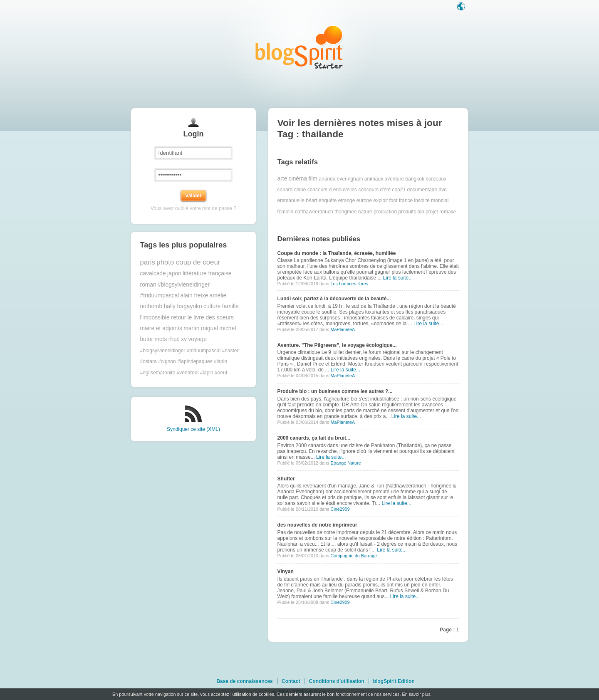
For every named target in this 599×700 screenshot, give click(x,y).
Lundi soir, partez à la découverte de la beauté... (334, 299)
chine (300, 190)
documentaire (422, 190)
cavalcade (153, 273)
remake (448, 212)
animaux (374, 179)
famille (230, 306)
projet (432, 212)
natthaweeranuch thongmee (326, 212)
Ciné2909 (340, 509)
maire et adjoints (161, 328)
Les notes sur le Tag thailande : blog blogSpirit (299, 47)
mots (161, 339)
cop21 (399, 190)
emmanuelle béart (297, 200)
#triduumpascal (160, 296)
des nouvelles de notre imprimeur (317, 525)
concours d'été (374, 190)
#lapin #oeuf (214, 373)
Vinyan (286, 571)
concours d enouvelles (332, 190)
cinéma (298, 179)
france (406, 200)
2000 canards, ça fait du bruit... (314, 438)
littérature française (207, 273)
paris (148, 262)
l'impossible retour (163, 318)
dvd (443, 190)
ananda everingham (341, 179)
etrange (347, 200)
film (313, 179)
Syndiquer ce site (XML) (193, 429)
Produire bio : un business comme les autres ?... (335, 391)
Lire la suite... (398, 278)
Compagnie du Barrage (354, 556)
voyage (197, 339)
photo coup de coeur (188, 262)
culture (212, 306)
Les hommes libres (349, 284)
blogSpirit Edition (394, 681)
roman (148, 285)
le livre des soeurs (211, 318)
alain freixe (194, 296)
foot (394, 200)
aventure (394, 179)
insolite (422, 200)
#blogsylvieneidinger (184, 285)
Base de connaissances (244, 681)
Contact (291, 681)
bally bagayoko (183, 306)
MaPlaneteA (343, 329)
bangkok (415, 179)
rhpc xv (178, 339)
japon (174, 273)
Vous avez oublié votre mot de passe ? (193, 208)
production (385, 212)
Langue (462, 7)
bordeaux (436, 179)
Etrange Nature (345, 463)
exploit (381, 200)
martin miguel (201, 328)
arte (282, 179)
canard (285, 190)
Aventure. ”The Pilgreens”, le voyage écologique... (337, 345)
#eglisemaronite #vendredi (170, 373)
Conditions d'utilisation (337, 681)
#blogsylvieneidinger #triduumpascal (180, 351)
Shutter (286, 479)
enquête (328, 200)
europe (364, 200)
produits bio (411, 212)
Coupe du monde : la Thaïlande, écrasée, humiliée (337, 253)
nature (365, 212)
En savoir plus (416, 694)
